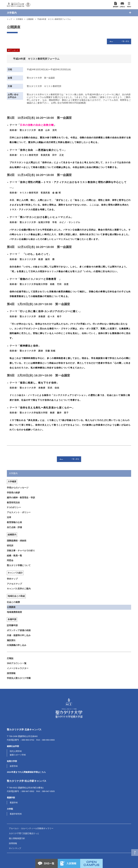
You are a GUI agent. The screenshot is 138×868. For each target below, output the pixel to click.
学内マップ (12, 579)
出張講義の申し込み (17, 645)
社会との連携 (13, 602)
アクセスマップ (14, 584)
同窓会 (10, 560)
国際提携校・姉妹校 (17, 541)
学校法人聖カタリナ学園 (19, 678)
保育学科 (14, 766)
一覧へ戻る (125, 41)
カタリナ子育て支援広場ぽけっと (24, 833)
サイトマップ (15, 848)
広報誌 (10, 658)
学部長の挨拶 (13, 493)
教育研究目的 (13, 503)
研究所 (10, 546)
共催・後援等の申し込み (19, 635)
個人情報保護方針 (17, 838)
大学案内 (19, 19)
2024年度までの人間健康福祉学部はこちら (26, 772)
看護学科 (14, 803)
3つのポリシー (14, 507)
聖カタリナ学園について (19, 565)
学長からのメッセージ (18, 488)
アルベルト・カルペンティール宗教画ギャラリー (31, 828)
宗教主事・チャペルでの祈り (21, 551)
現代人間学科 (16, 751)
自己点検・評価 (14, 527)
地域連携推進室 (14, 612)
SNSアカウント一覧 (17, 663)
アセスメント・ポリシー (19, 512)
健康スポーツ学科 (18, 755)
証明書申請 (12, 625)
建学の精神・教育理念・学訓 (21, 498)
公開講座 (30, 19)
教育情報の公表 (14, 522)
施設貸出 (11, 640)
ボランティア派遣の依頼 (19, 630)
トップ (10, 19)
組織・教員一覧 (14, 556)
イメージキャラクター (18, 668)
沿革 (9, 517)
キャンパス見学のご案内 (19, 589)
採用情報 (11, 673)
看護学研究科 (16, 814)
